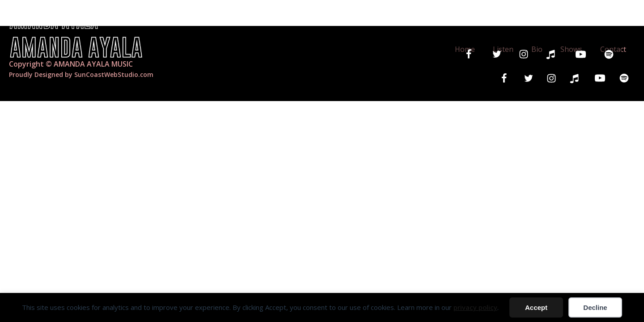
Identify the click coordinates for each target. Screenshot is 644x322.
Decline (595, 307)
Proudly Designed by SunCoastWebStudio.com (81, 74)
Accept (536, 307)
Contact (609, 21)
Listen (487, 21)
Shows (561, 21)
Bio (524, 21)
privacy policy (475, 307)
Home (446, 21)
